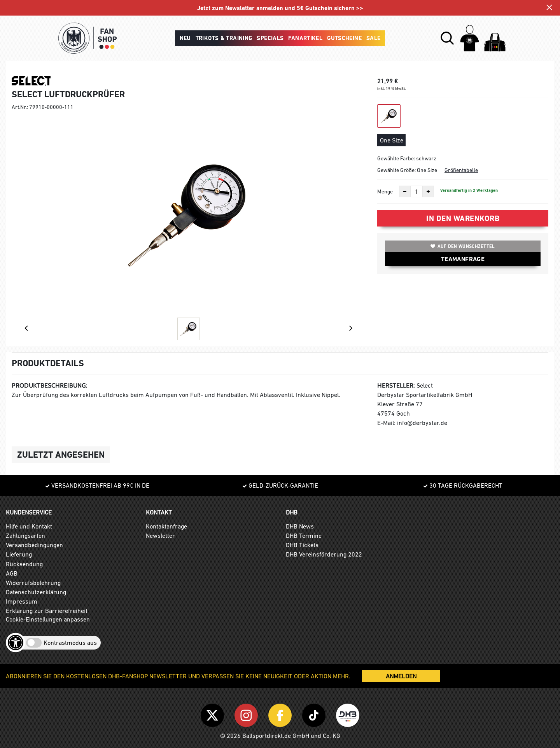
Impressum (22, 601)
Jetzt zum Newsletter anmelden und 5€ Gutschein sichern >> (280, 8)
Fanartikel (305, 38)
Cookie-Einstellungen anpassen (48, 619)
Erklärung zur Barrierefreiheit (47, 611)
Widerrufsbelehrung (33, 583)
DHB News (300, 526)
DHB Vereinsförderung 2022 (324, 554)
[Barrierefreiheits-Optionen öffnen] (16, 643)
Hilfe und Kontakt (29, 526)
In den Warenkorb (463, 218)
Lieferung (19, 554)
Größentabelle (461, 170)
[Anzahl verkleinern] (405, 191)
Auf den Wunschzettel (463, 246)
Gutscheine (344, 38)
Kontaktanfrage (166, 526)
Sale (374, 38)
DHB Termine (304, 536)
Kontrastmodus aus (70, 643)
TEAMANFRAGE (463, 259)
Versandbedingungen (34, 545)
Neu (185, 38)
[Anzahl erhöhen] (428, 191)
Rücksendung (24, 564)
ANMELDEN (401, 676)
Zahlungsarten (25, 536)
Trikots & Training (224, 38)
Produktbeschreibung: (50, 385)
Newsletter (160, 536)
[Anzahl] (416, 191)
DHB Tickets (302, 545)
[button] (447, 38)
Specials (270, 38)
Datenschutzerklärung (36, 592)
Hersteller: (396, 385)
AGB (12, 573)
